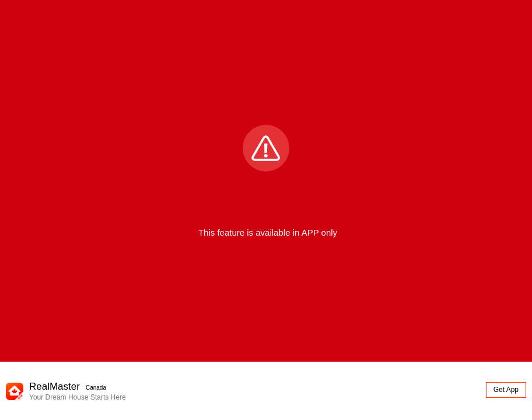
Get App (506, 390)
